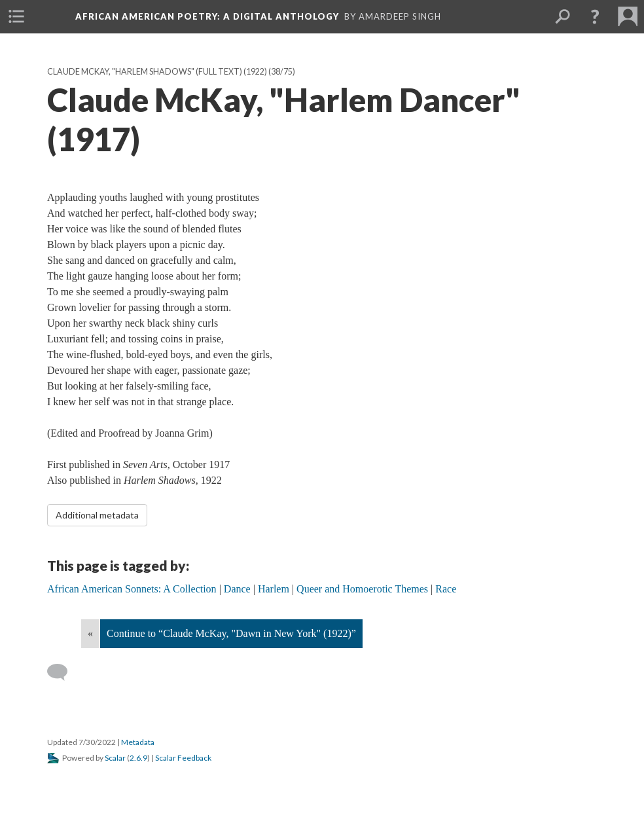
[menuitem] (16, 16)
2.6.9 (138, 758)
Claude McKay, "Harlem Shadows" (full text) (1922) (157, 72)
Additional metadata (97, 515)
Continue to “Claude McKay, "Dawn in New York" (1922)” (231, 633)
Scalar (115, 758)
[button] (595, 16)
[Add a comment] (63, 672)
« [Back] (90, 633)
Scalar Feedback (183, 758)
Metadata (138, 742)
